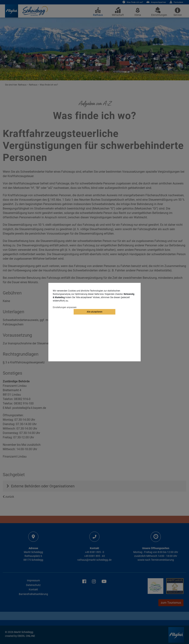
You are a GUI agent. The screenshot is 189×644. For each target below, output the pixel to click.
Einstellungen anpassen (65, 307)
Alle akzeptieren (95, 312)
